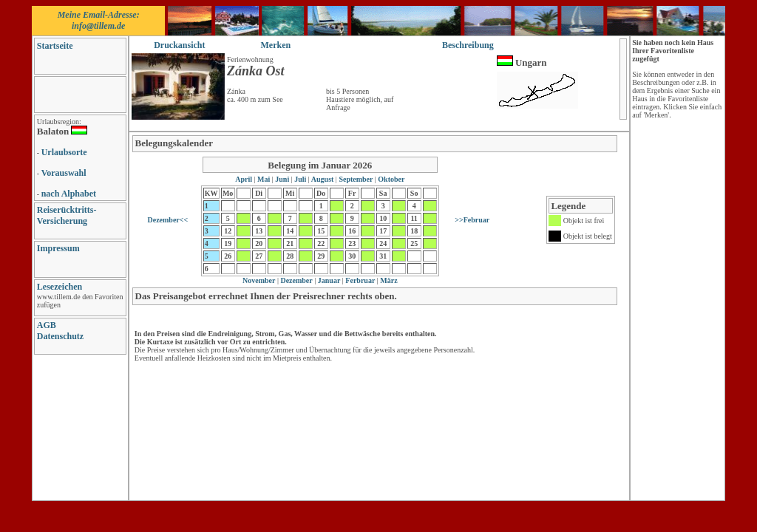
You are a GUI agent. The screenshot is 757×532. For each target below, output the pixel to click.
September (356, 179)
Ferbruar (360, 280)
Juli (301, 179)
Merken (276, 45)
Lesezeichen (60, 287)
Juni (282, 179)
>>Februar (472, 220)
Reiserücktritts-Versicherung (67, 215)
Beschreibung (468, 45)
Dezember (296, 280)
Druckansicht (179, 45)
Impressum (58, 248)
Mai (264, 179)
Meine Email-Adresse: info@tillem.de (99, 20)
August (323, 179)
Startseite (55, 46)
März (388, 280)
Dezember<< (167, 220)
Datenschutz (60, 336)
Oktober (391, 179)
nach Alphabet (69, 194)
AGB (47, 325)
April (244, 179)
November (259, 280)
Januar (328, 280)
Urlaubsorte (64, 152)
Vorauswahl (64, 173)
